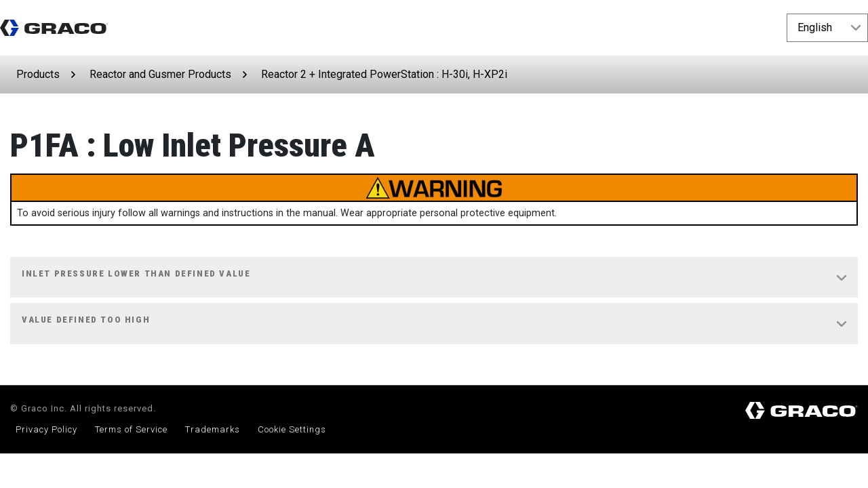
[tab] (434, 278)
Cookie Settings (292, 429)
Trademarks (213, 429)
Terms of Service (131, 429)
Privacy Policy (46, 429)
